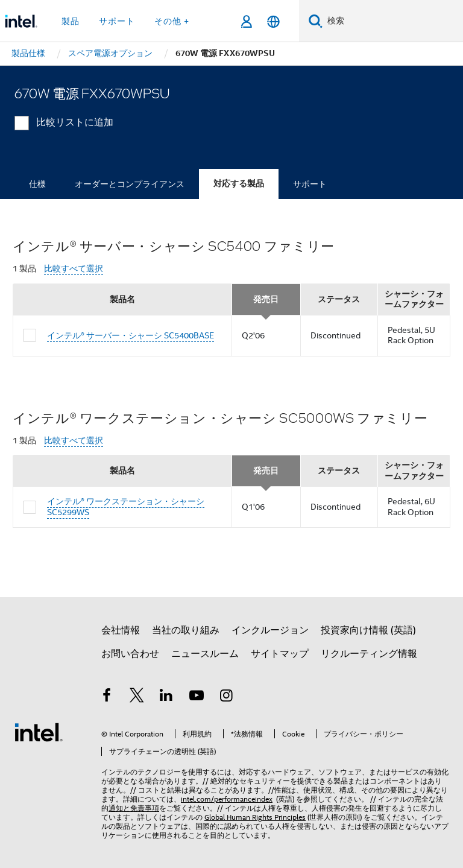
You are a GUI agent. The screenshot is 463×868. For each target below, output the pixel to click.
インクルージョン (270, 630)
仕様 (37, 184)
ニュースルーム (205, 654)
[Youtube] (197, 697)
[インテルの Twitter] (137, 697)
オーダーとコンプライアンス (130, 184)
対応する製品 (239, 184)
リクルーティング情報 (369, 654)
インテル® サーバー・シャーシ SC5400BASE (131, 335)
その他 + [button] (172, 21)
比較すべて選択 (74, 269)
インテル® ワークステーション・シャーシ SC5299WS (126, 507)
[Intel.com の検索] (393, 21)
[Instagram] (226, 697)
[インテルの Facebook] (107, 697)
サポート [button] (117, 21)
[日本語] (273, 21)
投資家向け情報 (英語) (368, 630)
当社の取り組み (186, 630)
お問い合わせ (130, 654)
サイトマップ (280, 654)
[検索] (316, 21)
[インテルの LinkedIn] (166, 697)
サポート (310, 184)
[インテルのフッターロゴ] (39, 732)
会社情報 (121, 630)
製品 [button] (71, 21)
